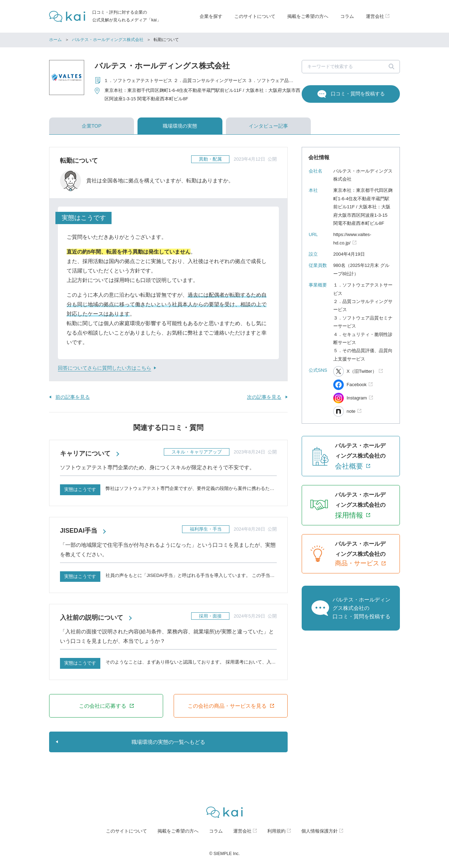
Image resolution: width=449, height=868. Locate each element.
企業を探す (211, 16)
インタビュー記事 (268, 126)
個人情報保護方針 (320, 831)
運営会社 (242, 831)
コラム (347, 16)
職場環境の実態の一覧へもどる (168, 742)
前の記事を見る (73, 397)
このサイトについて (255, 16)
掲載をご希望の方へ (308, 16)
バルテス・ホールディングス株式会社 (108, 40)
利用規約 (276, 831)
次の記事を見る (264, 397)
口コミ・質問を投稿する (358, 94)
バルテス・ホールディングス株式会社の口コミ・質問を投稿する (361, 608)
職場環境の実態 (180, 126)
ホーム (55, 40)
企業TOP (92, 126)
